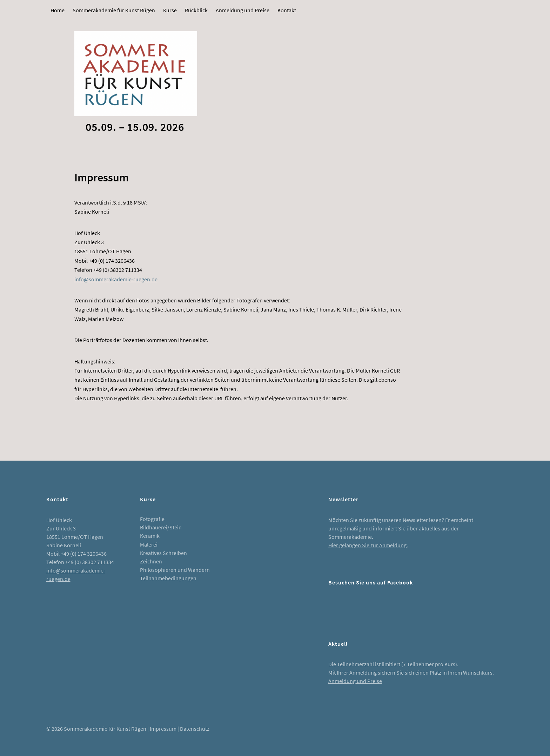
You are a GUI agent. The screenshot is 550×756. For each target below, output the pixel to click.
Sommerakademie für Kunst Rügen (114, 10)
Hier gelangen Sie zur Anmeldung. (368, 545)
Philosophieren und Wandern (175, 570)
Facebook (337, 608)
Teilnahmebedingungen (168, 578)
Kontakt (287, 10)
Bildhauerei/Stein (161, 527)
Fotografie (152, 519)
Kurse (170, 10)
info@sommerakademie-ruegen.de (116, 279)
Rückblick (196, 10)
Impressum (163, 729)
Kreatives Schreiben (163, 553)
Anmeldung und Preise (243, 10)
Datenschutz (195, 729)
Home (58, 10)
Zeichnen (151, 561)
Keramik (150, 536)
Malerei (149, 544)
